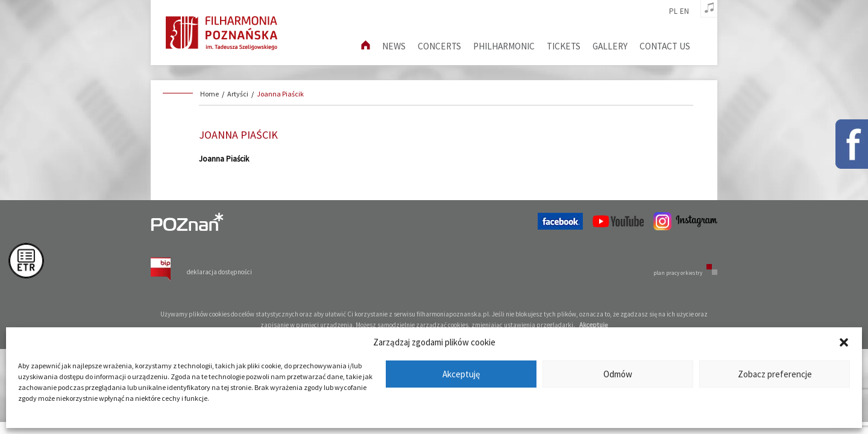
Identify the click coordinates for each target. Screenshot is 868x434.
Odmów (618, 374)
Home (209, 94)
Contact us (665, 46)
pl (673, 11)
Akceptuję (461, 374)
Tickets (564, 46)
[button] (844, 342)
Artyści (238, 94)
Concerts (439, 46)
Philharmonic (504, 46)
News (394, 46)
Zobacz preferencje (775, 374)
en (684, 11)
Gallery (610, 46)
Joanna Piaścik (280, 94)
